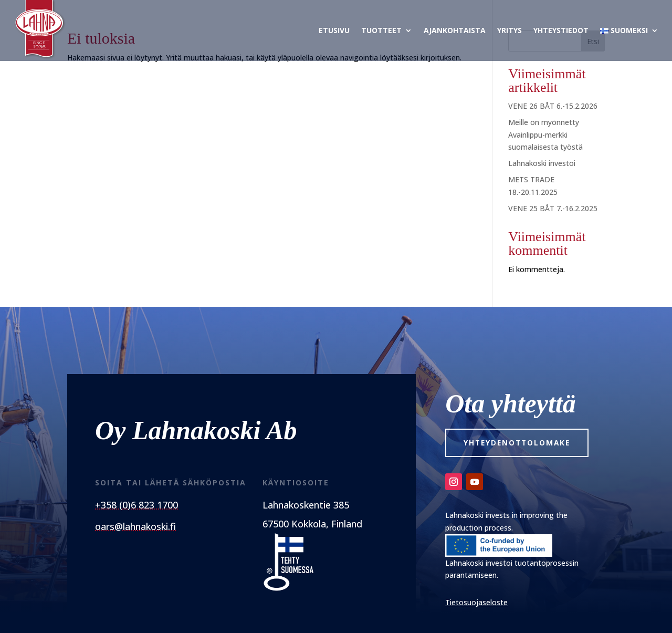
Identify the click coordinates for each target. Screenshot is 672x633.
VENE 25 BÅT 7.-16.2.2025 (553, 208)
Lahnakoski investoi (542, 163)
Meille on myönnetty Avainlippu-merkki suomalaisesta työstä (545, 135)
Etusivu (334, 30)
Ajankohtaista (455, 30)
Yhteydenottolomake (520, 443)
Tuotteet (381, 30)
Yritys (510, 30)
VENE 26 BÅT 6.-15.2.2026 (553, 106)
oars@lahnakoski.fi (135, 526)
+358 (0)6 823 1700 (136, 505)
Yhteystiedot (561, 30)
